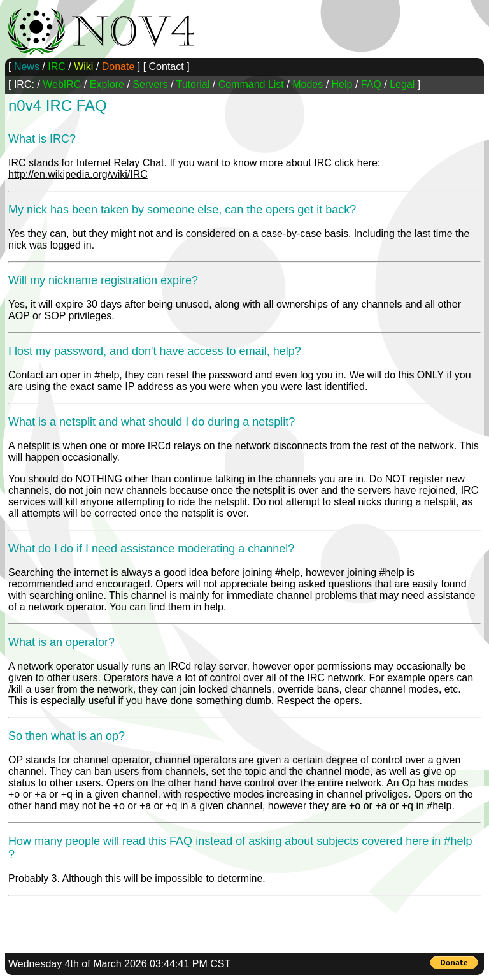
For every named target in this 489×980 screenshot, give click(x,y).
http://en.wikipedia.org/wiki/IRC (78, 174)
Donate (118, 67)
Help (342, 84)
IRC (57, 67)
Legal (402, 84)
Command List (251, 84)
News (27, 67)
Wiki (83, 67)
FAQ (371, 84)
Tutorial (193, 84)
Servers (150, 84)
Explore (107, 84)
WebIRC (62, 84)
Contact (167, 67)
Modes (308, 84)
